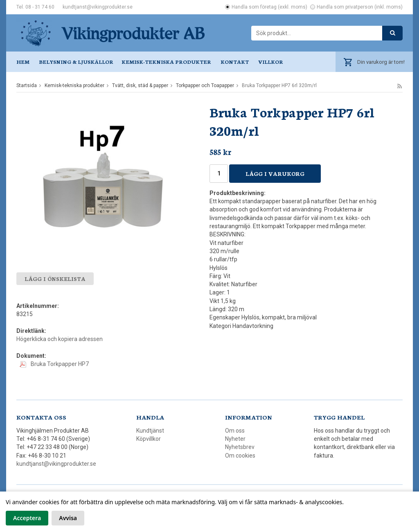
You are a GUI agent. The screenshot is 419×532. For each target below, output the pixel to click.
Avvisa (68, 518)
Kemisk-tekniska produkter (166, 62)
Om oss (235, 431)
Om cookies (240, 456)
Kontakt (235, 62)
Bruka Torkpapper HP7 (54, 364)
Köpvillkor (149, 439)
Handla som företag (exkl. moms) (269, 7)
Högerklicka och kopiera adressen (60, 339)
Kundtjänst (150, 431)
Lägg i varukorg (275, 174)
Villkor (271, 62)
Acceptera (27, 518)
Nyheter (235, 439)
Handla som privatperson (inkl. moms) (360, 7)
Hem (23, 62)
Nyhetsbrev (240, 447)
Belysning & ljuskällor (76, 62)
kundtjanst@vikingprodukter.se (98, 7)
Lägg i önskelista (55, 279)
